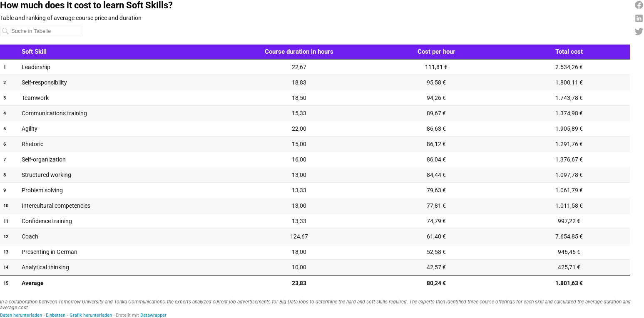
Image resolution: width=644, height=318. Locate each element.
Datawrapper (153, 315)
